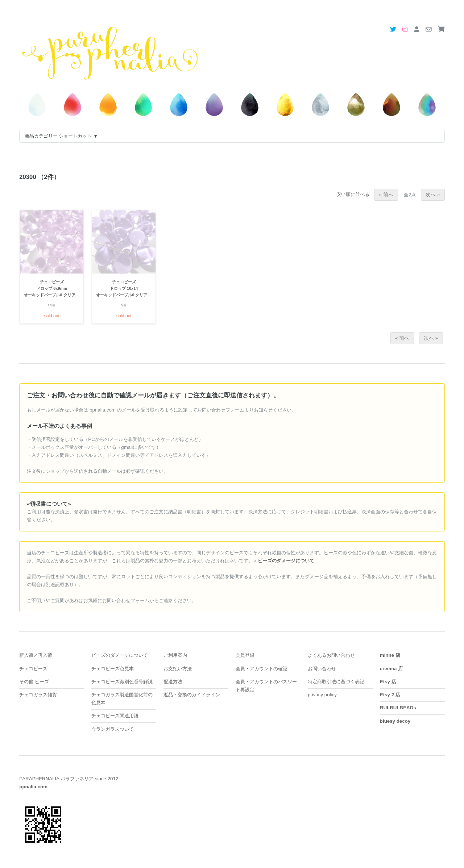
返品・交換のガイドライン (192, 695)
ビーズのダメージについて (120, 655)
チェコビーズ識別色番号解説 (122, 682)
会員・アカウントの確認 (262, 669)
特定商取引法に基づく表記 (336, 682)
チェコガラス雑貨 (38, 695)
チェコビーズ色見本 (113, 669)
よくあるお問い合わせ (331, 655)
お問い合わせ (322, 669)
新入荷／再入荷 (36, 655)
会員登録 (245, 655)
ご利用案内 (175, 655)
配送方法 (173, 682)
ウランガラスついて (113, 729)
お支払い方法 (178, 669)
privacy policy (322, 695)
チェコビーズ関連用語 (115, 716)
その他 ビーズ (34, 682)
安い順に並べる (355, 194)
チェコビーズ (33, 669)
